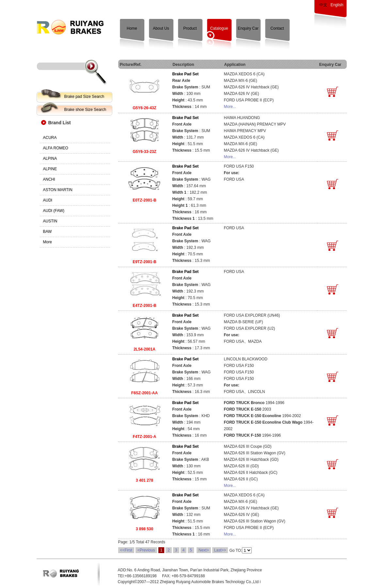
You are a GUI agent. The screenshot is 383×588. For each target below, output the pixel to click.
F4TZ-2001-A (144, 437)
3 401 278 (144, 480)
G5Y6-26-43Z (144, 108)
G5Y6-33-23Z (144, 152)
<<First (126, 550)
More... (230, 107)
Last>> (220, 550)
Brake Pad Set (186, 74)
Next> (204, 550)
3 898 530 (144, 529)
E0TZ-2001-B (144, 200)
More (48, 242)
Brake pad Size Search (84, 97)
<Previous (146, 550)
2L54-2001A (144, 349)
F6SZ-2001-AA (144, 393)
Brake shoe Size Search (85, 110)
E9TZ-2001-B (144, 262)
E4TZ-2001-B (144, 306)
